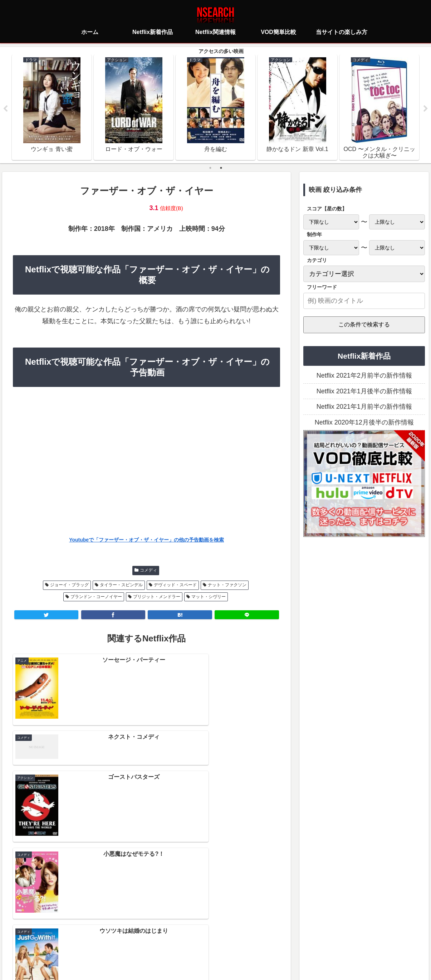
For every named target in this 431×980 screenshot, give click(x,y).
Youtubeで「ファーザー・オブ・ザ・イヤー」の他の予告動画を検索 (146, 540)
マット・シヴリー (209, 597)
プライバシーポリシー (173, 942)
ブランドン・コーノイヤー (96, 597)
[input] (364, 301)
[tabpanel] (52, 107)
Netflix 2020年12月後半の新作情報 (364, 422)
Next (426, 109)
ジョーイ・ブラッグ (69, 585)
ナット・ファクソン (227, 585)
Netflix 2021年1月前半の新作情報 (364, 407)
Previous (5, 109)
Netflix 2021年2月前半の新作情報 (364, 376)
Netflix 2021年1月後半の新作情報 (364, 391)
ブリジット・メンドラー (157, 597)
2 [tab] (221, 168)
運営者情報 (271, 942)
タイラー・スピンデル (121, 585)
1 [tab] (210, 168)
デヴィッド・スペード (175, 585)
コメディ (148, 570)
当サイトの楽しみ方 (228, 942)
